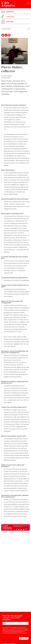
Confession (10, 17)
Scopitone (10, 22)
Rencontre (10, 12)
